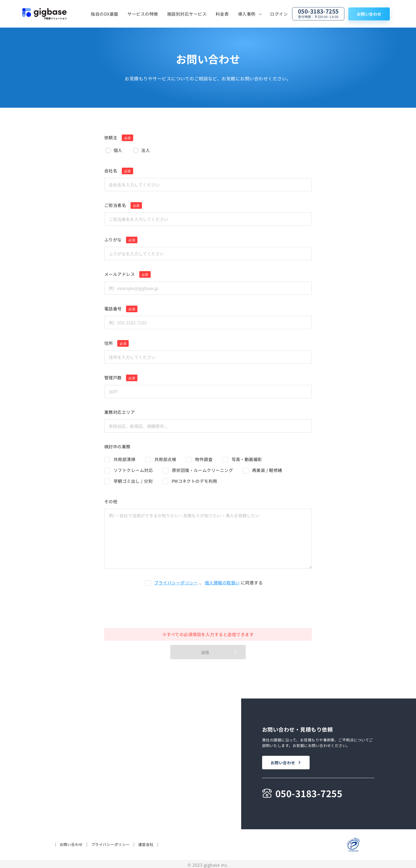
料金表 (222, 14)
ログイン (279, 14)
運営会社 (146, 843)
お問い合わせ (369, 14)
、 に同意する (208, 583)
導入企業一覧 (152, 796)
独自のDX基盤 (104, 14)
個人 (118, 150)
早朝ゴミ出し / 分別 (133, 481)
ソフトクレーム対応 (133, 470)
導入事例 (247, 14)
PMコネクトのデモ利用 (194, 481)
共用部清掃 (124, 459)
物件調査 (204, 459)
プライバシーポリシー (176, 583)
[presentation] (204, 607)
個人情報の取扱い (222, 583)
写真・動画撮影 (247, 459)
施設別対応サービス (187, 14)
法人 (146, 150)
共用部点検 (165, 459)
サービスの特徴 (143, 14)
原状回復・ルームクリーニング (203, 470)
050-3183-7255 (318, 13)
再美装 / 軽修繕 (267, 470)
